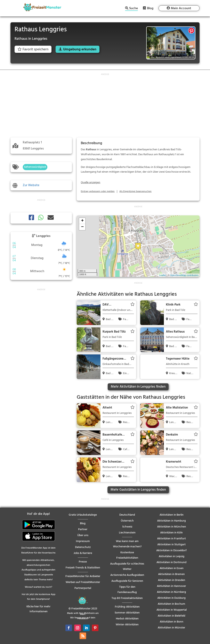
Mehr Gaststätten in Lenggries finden (138, 490)
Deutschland (127, 515)
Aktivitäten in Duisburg (171, 598)
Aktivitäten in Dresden (172, 580)
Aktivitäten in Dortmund (171, 562)
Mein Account (181, 8)
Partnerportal (83, 588)
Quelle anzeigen (91, 183)
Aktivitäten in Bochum (171, 604)
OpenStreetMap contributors (184, 275)
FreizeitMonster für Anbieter (83, 576)
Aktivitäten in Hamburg (171, 521)
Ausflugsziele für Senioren (127, 581)
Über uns (83, 535)
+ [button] (82, 221)
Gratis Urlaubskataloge (83, 515)
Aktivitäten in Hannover (171, 586)
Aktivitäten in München (172, 527)
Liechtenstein (127, 533)
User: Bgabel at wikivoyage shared (166, 57)
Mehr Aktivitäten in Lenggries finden (138, 387)
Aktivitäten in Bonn (172, 622)
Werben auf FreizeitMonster (83, 582)
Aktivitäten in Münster (171, 628)
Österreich (127, 521)
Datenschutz (83, 547)
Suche (134, 9)
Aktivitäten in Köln (171, 533)
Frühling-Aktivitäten (127, 607)
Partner (83, 529)
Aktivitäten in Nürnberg (171, 592)
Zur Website (31, 185)
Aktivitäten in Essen (172, 568)
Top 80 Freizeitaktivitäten (127, 598)
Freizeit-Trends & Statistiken (83, 568)
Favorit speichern (33, 49)
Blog (150, 8)
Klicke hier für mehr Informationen (38, 609)
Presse (83, 562)
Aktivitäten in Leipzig (172, 556)
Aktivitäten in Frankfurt (171, 539)
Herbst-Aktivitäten (127, 619)
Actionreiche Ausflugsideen (127, 575)
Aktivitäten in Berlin (172, 515)
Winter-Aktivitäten (127, 625)
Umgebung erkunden (80, 49)
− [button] (82, 227)
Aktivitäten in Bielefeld (171, 616)
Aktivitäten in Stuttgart (171, 545)
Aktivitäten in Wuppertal (172, 610)
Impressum (83, 541)
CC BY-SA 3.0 (188, 57)
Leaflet (163, 275)
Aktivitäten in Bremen (171, 574)
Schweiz (127, 527)
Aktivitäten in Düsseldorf (171, 551)
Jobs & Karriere (83, 553)
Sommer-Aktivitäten (127, 613)
